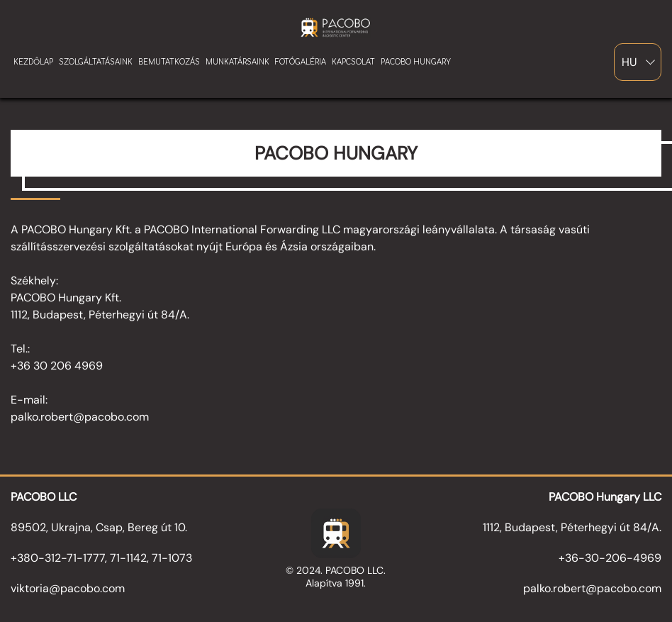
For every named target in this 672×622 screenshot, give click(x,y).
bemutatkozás (169, 62)
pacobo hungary (416, 62)
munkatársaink (237, 62)
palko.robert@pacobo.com (592, 588)
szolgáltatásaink (96, 62)
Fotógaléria (301, 62)
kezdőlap (33, 62)
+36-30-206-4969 (610, 558)
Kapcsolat (353, 62)
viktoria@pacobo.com (68, 588)
